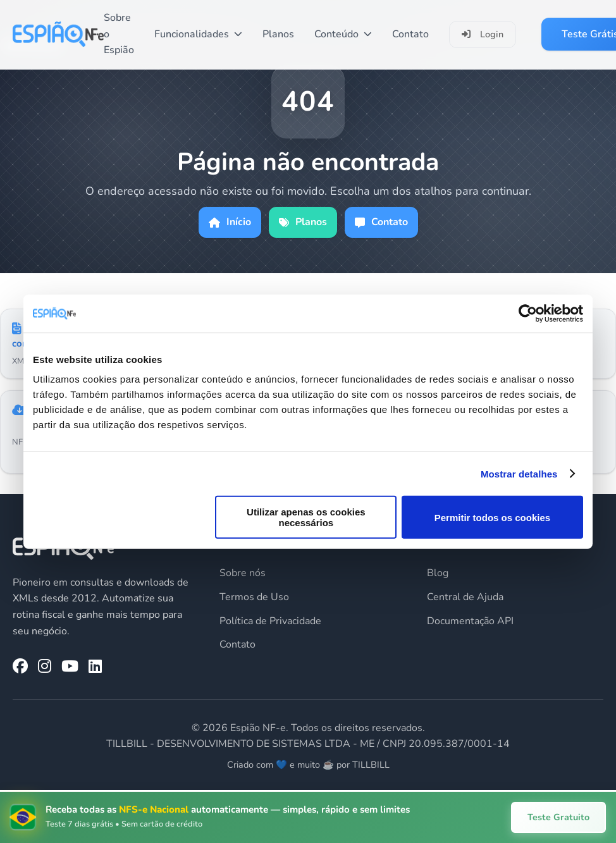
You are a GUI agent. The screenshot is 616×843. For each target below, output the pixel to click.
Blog (438, 573)
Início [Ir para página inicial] (230, 222)
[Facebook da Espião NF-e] (20, 667)
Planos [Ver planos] (303, 222)
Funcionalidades (198, 34)
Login (482, 34)
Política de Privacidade (270, 621)
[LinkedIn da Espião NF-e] (95, 667)
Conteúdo (343, 34)
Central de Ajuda (465, 597)
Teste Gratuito (558, 817)
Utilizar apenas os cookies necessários (306, 517)
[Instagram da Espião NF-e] (45, 667)
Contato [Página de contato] (381, 222)
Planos (278, 34)
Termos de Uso (254, 597)
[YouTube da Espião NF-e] (70, 667)
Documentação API (470, 621)
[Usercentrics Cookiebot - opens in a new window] (528, 313)
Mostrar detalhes (519, 473)
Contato (410, 34)
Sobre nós (243, 573)
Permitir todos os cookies (492, 517)
